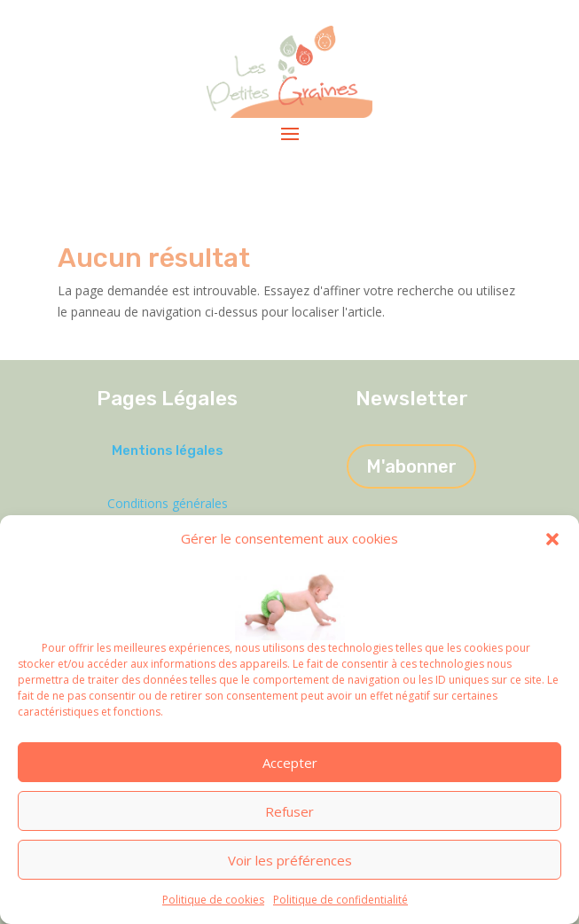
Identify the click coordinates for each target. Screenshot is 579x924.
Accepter (290, 763)
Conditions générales (168, 503)
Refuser (289, 811)
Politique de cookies (213, 900)
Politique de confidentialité (340, 900)
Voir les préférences (290, 860)
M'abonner (411, 466)
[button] (552, 539)
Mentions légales (168, 450)
